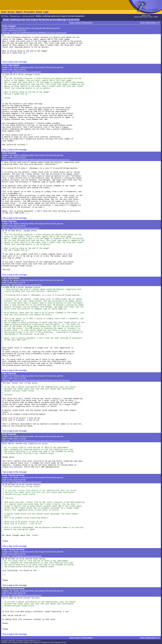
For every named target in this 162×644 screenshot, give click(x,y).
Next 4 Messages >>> (150, 23)
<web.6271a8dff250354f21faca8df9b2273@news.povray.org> (39, 33)
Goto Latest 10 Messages (81, 23)
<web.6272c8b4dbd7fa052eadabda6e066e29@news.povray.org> (41, 160)
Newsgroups (15, 16)
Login (46, 12)
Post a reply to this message (14, 62)
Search (39, 12)
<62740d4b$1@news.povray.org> (27, 285)
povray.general (28, 16)
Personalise (29, 12)
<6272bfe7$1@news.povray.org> (26, 72)
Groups (11, 12)
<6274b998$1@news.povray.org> (26, 482)
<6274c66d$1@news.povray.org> (26, 556)
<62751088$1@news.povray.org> (26, 595)
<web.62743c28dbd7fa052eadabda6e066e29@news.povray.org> (41, 380)
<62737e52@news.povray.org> (25, 228)
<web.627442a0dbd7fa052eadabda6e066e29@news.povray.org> (41, 441)
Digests (19, 12)
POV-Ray (5, 16)
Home (4, 12)
